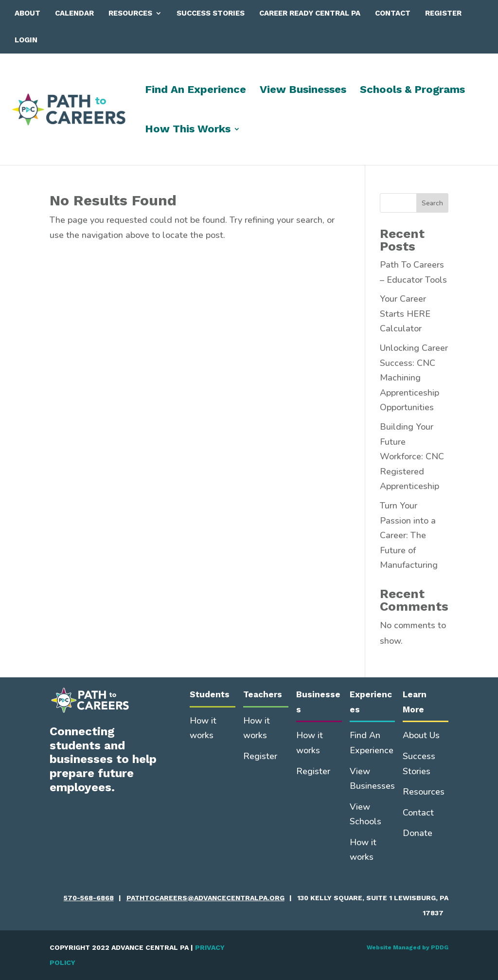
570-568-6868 (89, 898)
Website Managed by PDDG (408, 947)
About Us (421, 735)
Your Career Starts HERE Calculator (405, 314)
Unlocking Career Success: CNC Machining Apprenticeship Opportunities (414, 378)
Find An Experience (196, 91)
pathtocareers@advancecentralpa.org (205, 898)
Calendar (74, 13)
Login (26, 40)
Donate (418, 833)
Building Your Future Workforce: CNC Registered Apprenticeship (412, 456)
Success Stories (211, 13)
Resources (130, 13)
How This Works (188, 130)
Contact (393, 13)
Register (443, 13)
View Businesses (303, 91)
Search (432, 203)
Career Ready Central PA (310, 13)
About (27, 13)
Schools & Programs (412, 91)
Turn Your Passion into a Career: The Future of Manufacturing (409, 535)
